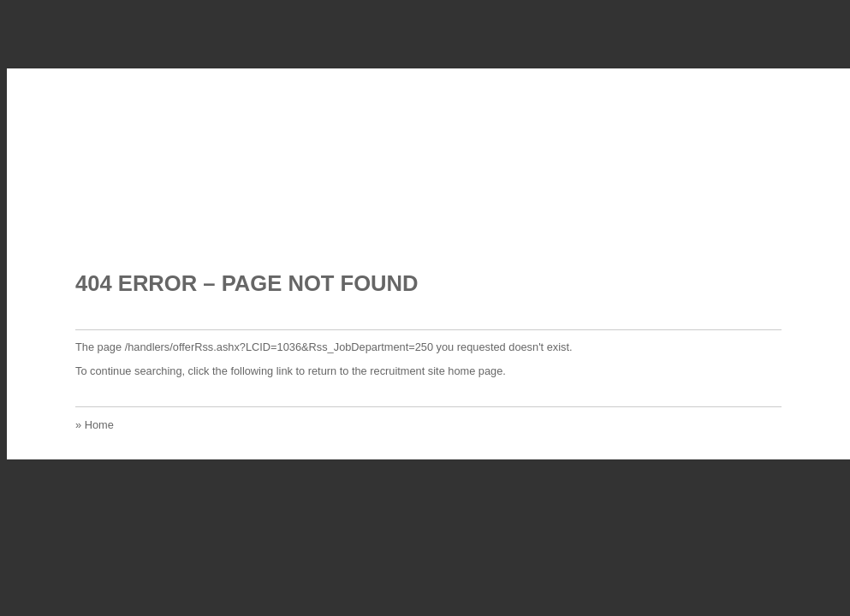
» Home (95, 425)
